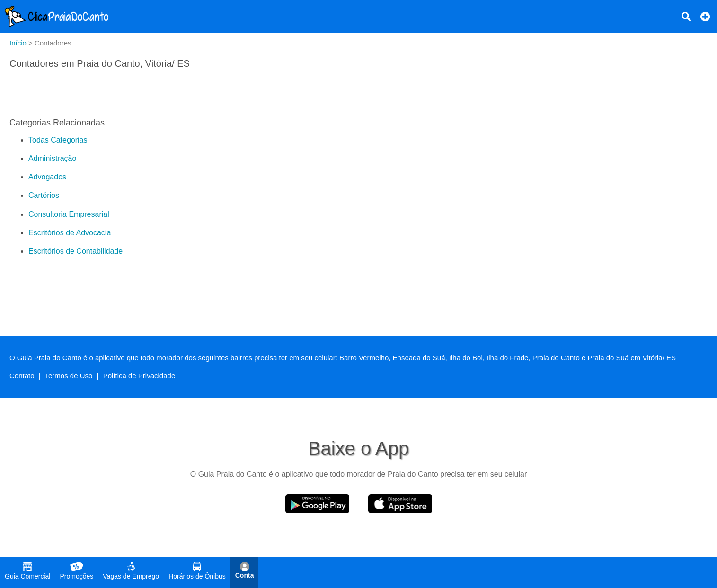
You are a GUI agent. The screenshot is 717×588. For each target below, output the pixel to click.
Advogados (47, 177)
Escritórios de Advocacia (70, 233)
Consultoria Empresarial (69, 214)
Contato (22, 376)
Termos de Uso (69, 376)
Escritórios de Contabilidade (75, 251)
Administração (52, 158)
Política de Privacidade (139, 376)
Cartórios (44, 195)
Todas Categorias (58, 140)
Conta (245, 570)
